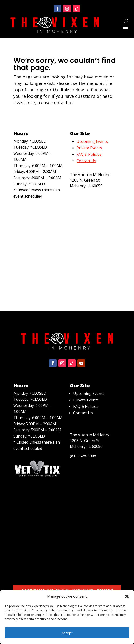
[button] (127, 596)
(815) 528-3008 (83, 195)
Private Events (89, 148)
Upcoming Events (89, 394)
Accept (67, 633)
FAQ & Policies (89, 154)
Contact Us (83, 413)
